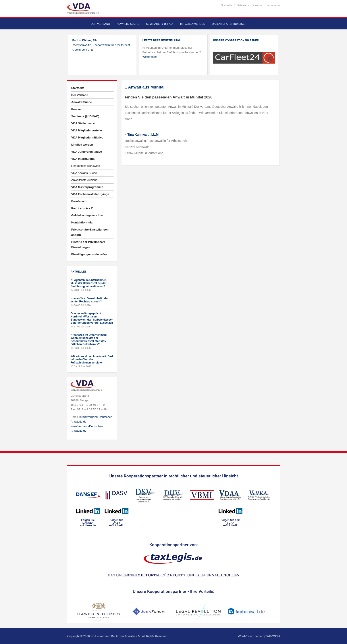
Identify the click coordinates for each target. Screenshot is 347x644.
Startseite (227, 5)
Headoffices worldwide (86, 166)
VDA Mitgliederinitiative (87, 137)
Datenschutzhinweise (249, 5)
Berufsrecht (79, 201)
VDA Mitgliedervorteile (87, 130)
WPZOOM (273, 636)
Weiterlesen (150, 57)
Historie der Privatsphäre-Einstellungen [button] (89, 245)
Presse (76, 109)
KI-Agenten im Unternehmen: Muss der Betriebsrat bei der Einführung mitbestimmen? (89, 283)
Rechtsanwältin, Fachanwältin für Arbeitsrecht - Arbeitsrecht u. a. (102, 45)
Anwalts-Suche (128, 24)
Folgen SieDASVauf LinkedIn (117, 523)
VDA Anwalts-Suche (84, 173)
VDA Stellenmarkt (83, 123)
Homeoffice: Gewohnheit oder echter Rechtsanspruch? (90, 300)
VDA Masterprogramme (87, 187)
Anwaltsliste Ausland (84, 180)
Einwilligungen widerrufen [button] (89, 254)
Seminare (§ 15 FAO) (160, 24)
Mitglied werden (193, 24)
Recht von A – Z (82, 208)
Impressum (273, 5)
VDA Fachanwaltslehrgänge (90, 194)
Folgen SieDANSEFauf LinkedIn (88, 523)
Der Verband (100, 24)
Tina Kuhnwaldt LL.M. (143, 135)
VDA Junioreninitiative (87, 152)
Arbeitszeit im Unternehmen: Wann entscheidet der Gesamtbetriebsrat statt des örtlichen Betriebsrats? (89, 340)
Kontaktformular (82, 222)
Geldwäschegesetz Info (87, 215)
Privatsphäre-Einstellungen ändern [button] (90, 232)
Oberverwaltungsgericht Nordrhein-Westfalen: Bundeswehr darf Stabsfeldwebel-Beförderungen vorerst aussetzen (92, 318)
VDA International (83, 159)
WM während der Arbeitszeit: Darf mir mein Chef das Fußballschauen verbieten (92, 359)
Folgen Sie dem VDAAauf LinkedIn (230, 523)
